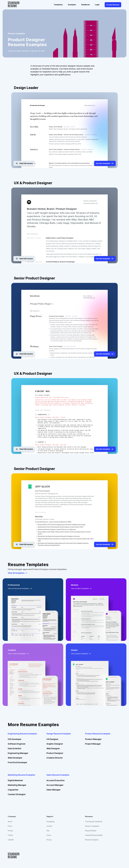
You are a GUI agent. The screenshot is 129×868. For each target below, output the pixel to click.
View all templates (18, 573)
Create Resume (113, 5)
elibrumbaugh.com (90, 105)
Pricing (10, 832)
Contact (50, 827)
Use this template (104, 163)
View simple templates (81, 654)
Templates (58, 5)
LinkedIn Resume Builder (94, 837)
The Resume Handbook (94, 822)
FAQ (48, 832)
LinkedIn (11, 842)
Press (10, 827)
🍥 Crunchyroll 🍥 (42, 415)
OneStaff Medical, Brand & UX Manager (60, 262)
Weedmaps (34, 346)
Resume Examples (92, 842)
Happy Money (36, 316)
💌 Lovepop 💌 (41, 442)
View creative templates (19, 654)
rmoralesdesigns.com (89, 298)
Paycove (39, 517)
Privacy (49, 842)
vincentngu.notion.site (61, 397)
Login (97, 5)
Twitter (11, 837)
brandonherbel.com (91, 203)
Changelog (50, 822)
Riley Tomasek (23, 51)
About (10, 822)
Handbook (85, 5)
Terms (49, 837)
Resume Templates (92, 827)
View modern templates (82, 589)
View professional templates (20, 589)
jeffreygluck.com (53, 494)
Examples (72, 5)
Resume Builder (91, 832)
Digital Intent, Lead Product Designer (60, 238)
